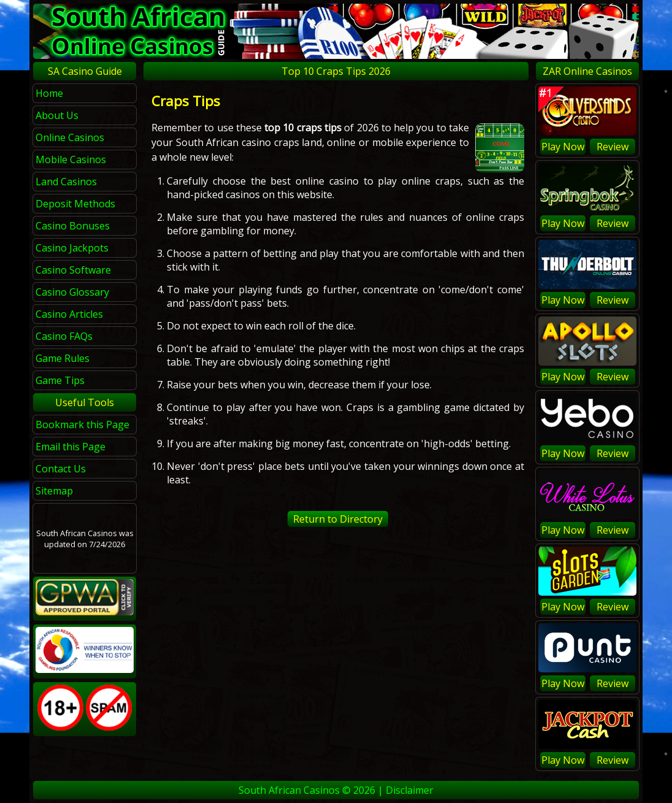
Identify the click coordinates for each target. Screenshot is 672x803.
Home (49, 93)
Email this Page (71, 447)
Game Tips (60, 380)
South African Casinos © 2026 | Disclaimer (336, 790)
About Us (57, 115)
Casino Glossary (72, 292)
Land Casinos (66, 182)
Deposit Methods (75, 204)
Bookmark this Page (82, 425)
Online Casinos (70, 137)
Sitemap (54, 491)
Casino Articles (69, 314)
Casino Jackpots (72, 248)
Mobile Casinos (71, 159)
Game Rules (63, 358)
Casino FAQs (64, 336)
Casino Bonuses (73, 226)
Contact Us (61, 469)
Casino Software (73, 270)
